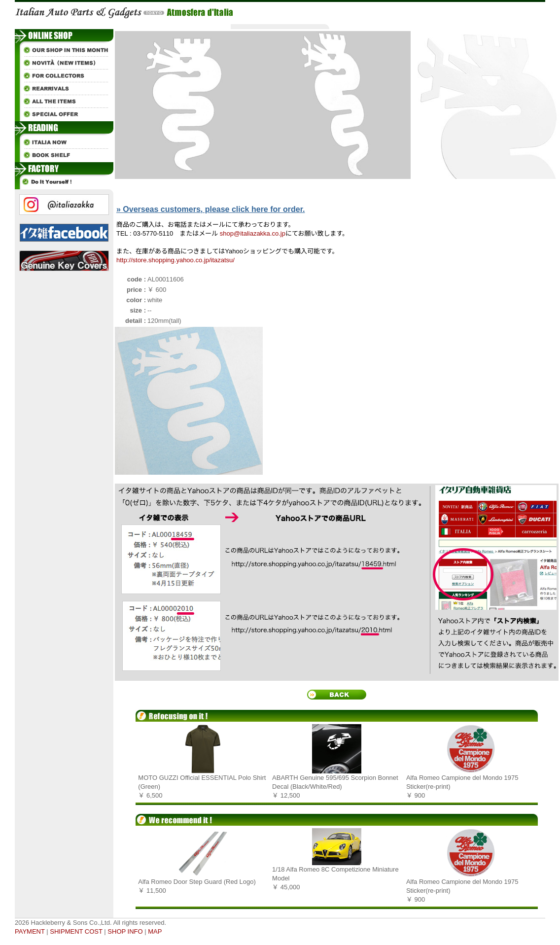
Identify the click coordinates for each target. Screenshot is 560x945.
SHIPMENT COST (76, 931)
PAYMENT (30, 931)
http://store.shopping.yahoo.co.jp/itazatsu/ (175, 260)
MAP (155, 931)
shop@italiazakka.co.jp (253, 233)
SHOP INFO (125, 931)
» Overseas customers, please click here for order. (210, 209)
